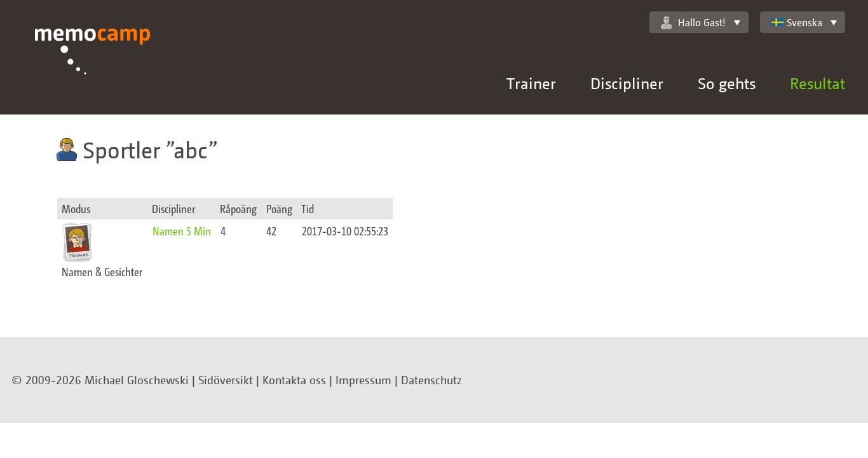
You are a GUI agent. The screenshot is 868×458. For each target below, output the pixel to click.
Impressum (363, 380)
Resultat (817, 83)
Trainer (531, 83)
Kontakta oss (294, 380)
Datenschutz (431, 380)
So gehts (727, 83)
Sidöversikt (226, 380)
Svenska (797, 22)
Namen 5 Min (182, 231)
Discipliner (627, 83)
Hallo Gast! (693, 23)
